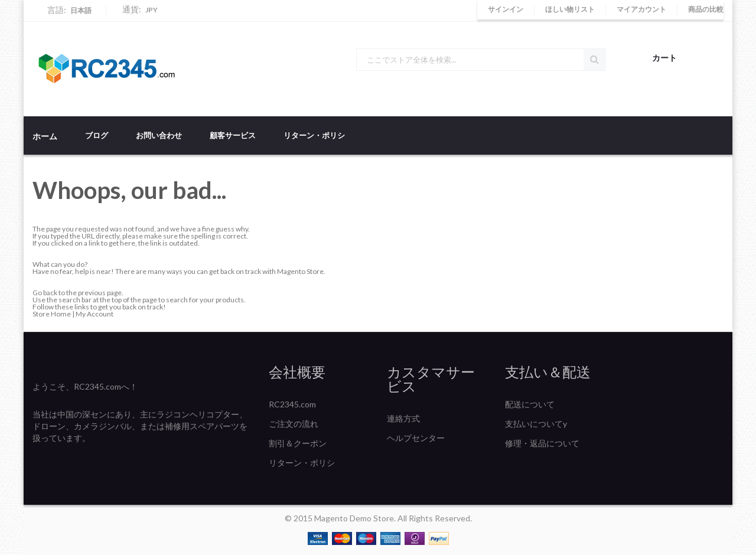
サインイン (506, 9)
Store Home (52, 314)
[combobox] (481, 60)
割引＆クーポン (298, 443)
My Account (94, 314)
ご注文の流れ (294, 424)
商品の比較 (706, 9)
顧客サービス (233, 135)
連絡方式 (403, 418)
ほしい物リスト (570, 9)
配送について (530, 404)
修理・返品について (542, 443)
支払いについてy (536, 424)
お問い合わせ (159, 135)
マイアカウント (641, 9)
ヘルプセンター (416, 438)
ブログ (97, 135)
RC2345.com (292, 404)
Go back (45, 293)
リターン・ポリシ (314, 135)
